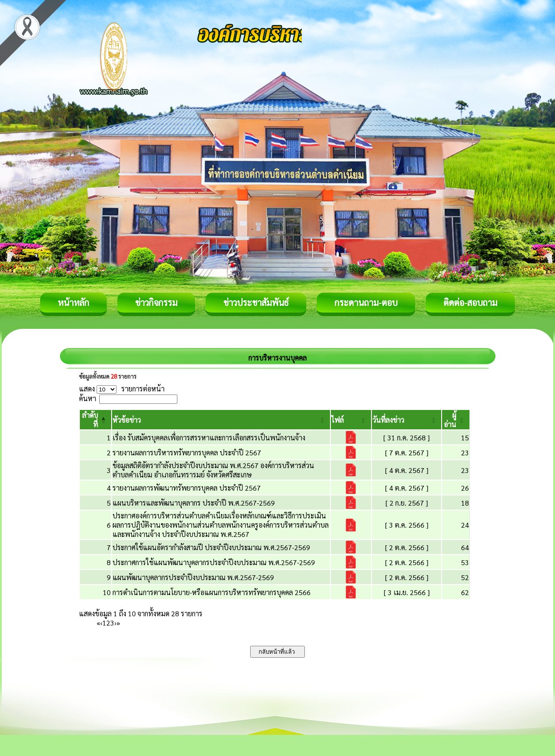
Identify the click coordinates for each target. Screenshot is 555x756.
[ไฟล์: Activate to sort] (351, 420)
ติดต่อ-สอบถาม (470, 302)
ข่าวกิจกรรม (156, 302)
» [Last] (118, 623)
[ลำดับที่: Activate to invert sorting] (96, 420)
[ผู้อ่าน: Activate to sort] (456, 420)
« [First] (98, 623)
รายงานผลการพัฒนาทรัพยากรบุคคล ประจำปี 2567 (187, 488)
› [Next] (115, 623)
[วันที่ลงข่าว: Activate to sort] (407, 420)
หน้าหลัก (73, 302)
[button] (127, 420)
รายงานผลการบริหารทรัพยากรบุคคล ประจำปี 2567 (187, 452)
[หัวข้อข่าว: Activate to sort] (221, 420)
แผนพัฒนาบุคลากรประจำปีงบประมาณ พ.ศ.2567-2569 (193, 577)
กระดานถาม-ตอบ (366, 302)
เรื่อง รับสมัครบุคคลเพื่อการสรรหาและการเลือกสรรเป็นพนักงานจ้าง (209, 438)
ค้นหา (88, 398)
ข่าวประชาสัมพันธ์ (256, 302)
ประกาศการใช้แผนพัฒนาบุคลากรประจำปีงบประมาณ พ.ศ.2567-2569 (214, 562)
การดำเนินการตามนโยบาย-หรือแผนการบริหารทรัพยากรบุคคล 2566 (212, 592)
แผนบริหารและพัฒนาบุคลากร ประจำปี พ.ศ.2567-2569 (194, 503)
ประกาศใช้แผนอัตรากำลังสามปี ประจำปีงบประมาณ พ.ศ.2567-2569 (211, 547)
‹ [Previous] (101, 623)
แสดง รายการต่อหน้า (122, 389)
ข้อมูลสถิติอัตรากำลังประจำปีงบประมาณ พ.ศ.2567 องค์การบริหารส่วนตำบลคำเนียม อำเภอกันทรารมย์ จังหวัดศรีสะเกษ (213, 470)
